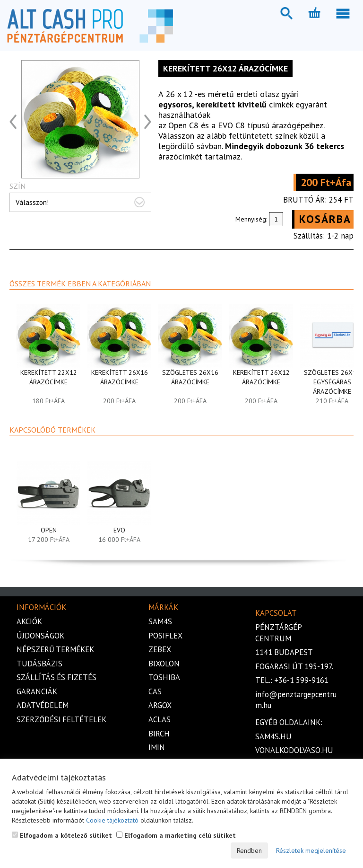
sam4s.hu (273, 736)
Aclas (160, 719)
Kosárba (325, 219)
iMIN (157, 747)
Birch (159, 734)
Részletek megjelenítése (311, 850)
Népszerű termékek (55, 649)
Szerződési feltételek (61, 719)
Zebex (160, 649)
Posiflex (165, 636)
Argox (160, 705)
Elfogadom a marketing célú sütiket (176, 835)
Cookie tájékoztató (112, 820)
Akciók (29, 621)
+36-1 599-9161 (301, 680)
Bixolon (164, 664)
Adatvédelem (43, 705)
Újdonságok (40, 636)
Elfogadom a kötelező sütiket (62, 835)
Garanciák (37, 691)
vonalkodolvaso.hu (294, 750)
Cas (155, 691)
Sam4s (160, 621)
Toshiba (164, 677)
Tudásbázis (39, 664)
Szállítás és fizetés (56, 677)
